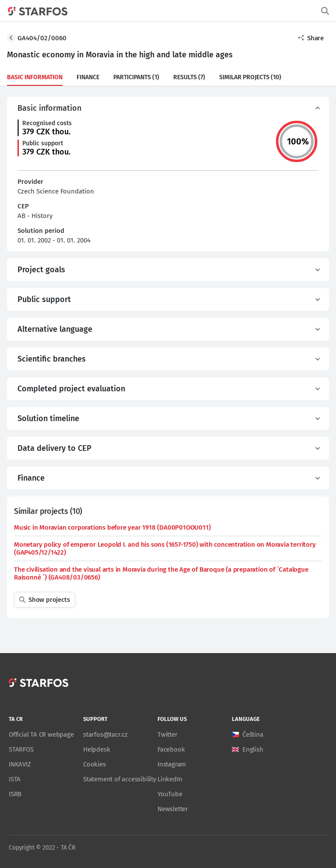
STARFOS (21, 749)
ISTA (15, 779)
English (253, 749)
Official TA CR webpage (41, 734)
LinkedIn (170, 779)
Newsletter (173, 809)
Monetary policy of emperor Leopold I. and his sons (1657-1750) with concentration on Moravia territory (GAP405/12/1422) (165, 548)
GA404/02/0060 (42, 38)
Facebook (171, 749)
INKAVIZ (20, 764)
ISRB (15, 794)
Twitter (168, 734)
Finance (88, 77)
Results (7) (189, 77)
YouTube (170, 794)
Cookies (94, 764)
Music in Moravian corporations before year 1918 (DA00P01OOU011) (112, 527)
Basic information (35, 77)
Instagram (172, 764)
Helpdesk (96, 749)
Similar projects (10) (250, 77)
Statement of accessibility (120, 779)
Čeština (253, 734)
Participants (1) (136, 77)
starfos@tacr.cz (105, 734)
